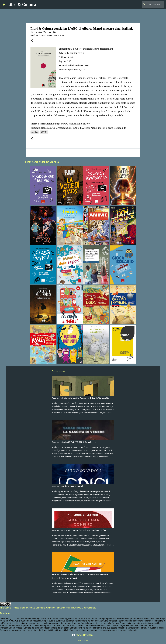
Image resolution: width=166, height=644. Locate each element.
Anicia (35, 132)
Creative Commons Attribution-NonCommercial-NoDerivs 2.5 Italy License (61, 608)
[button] (32, 41)
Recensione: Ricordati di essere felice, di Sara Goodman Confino (79, 530)
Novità (44, 132)
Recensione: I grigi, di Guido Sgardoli (68, 486)
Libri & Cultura (22, 4)
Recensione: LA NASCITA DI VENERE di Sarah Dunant (74, 442)
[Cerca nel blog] (150, 5)
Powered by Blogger (83, 635)
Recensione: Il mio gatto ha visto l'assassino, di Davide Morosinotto (80, 398)
